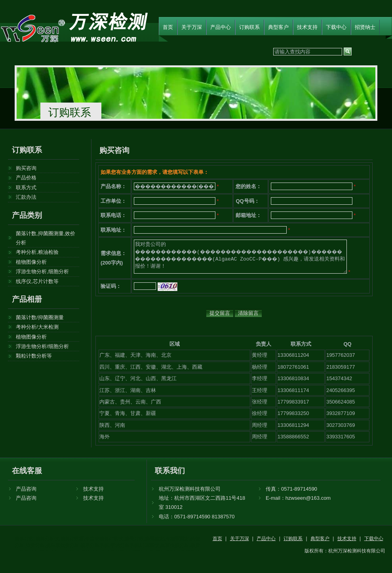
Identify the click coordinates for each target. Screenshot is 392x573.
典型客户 (278, 27)
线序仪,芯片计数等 (37, 281)
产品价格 (26, 178)
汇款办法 (26, 197)
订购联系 (249, 27)
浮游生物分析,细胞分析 (42, 271)
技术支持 (307, 27)
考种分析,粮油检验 (37, 252)
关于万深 (192, 27)
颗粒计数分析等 (34, 356)
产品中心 (221, 27)
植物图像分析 (31, 262)
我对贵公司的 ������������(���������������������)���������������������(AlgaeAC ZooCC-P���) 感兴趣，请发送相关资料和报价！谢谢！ (240, 257)
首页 (168, 27)
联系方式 (26, 188)
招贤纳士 (365, 27)
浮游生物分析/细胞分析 (42, 346)
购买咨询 (26, 168)
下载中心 (336, 27)
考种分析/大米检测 (37, 327)
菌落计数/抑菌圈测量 (40, 317)
